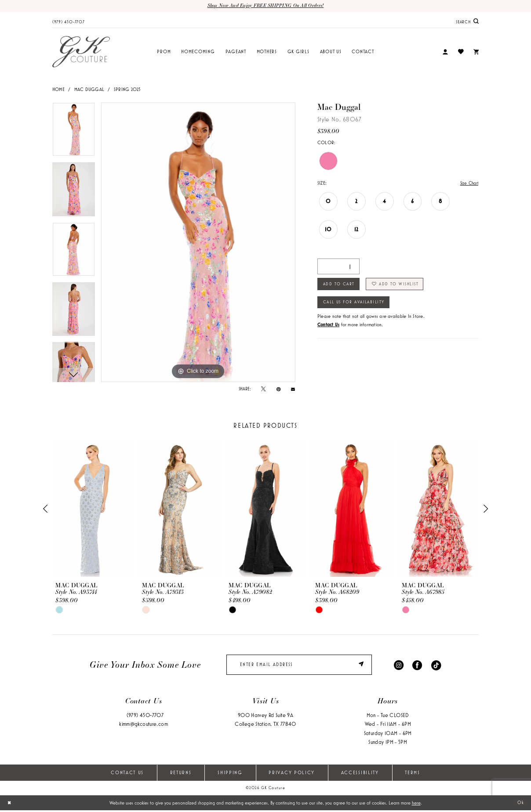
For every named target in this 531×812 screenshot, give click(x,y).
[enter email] (299, 666)
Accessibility (360, 774)
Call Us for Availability (357, 306)
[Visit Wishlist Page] (460, 52)
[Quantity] (338, 268)
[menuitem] (69, 22)
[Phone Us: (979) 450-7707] (69, 22)
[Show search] (467, 22)
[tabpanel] (74, 133)
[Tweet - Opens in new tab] (263, 390)
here (416, 805)
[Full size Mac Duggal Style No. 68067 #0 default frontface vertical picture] (198, 243)
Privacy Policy (292, 774)
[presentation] (92, 510)
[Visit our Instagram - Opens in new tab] (399, 666)
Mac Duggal (89, 90)
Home (58, 90)
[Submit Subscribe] (362, 666)
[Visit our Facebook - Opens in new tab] (417, 666)
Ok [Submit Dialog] (520, 805)
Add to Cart (340, 286)
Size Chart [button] (468, 184)
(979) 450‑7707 (145, 717)
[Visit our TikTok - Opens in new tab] (436, 666)
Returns (181, 774)
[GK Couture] (81, 52)
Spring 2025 (127, 90)
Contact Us (127, 774)
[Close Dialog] (10, 805)
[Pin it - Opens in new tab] (278, 390)
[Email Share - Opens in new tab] (293, 389)
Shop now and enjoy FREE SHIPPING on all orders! (265, 6)
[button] (445, 53)
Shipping (230, 774)
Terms (412, 774)
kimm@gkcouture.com (144, 726)
